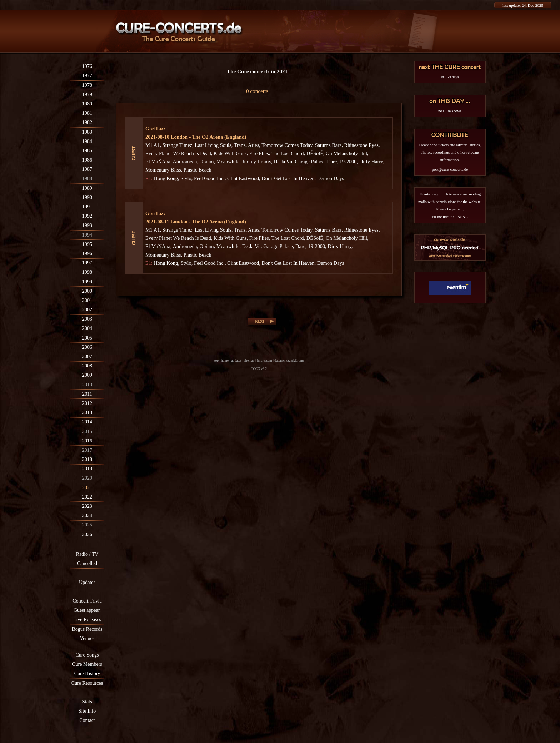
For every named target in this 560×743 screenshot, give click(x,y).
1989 (87, 188)
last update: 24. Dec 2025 (523, 5)
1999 (87, 282)
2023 (87, 506)
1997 (87, 263)
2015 (87, 432)
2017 (87, 450)
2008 (87, 366)
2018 (87, 459)
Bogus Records (87, 629)
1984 (87, 141)
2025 (87, 525)
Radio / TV (87, 554)
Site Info (87, 711)
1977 (87, 76)
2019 (87, 469)
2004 (87, 328)
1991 (87, 207)
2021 (87, 488)
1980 (87, 104)
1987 (87, 169)
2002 (87, 310)
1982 (87, 122)
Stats (87, 702)
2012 (87, 403)
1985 (87, 151)
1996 (87, 254)
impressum (264, 360)
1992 (87, 216)
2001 (87, 300)
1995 (87, 244)
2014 (87, 422)
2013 (87, 413)
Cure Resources (87, 683)
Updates (87, 582)
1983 (87, 132)
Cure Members (87, 664)
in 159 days (450, 77)
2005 (87, 338)
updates (236, 360)
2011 (87, 394)
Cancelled (87, 563)
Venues (87, 638)
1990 (87, 197)
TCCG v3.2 (259, 369)
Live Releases (87, 620)
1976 (87, 66)
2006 (87, 347)
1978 (87, 85)
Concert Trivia (87, 601)
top (216, 360)
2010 (87, 385)
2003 (87, 319)
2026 (87, 534)
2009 (87, 375)
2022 (87, 497)
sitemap (249, 360)
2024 (87, 516)
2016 (87, 441)
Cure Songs (87, 655)
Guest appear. (87, 610)
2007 (87, 356)
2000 (87, 291)
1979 (87, 95)
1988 (87, 179)
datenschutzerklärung (289, 360)
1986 (87, 160)
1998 (87, 272)
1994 (87, 235)
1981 (87, 113)
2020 (87, 478)
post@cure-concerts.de (450, 169)
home (225, 360)
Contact (87, 720)
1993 (87, 225)
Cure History (87, 673)
